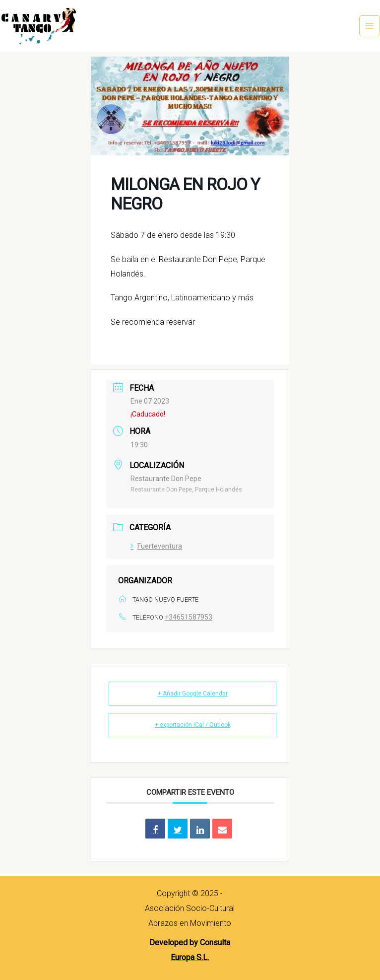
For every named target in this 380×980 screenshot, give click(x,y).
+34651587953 (189, 617)
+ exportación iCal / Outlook (193, 725)
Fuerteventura (156, 546)
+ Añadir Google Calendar (193, 694)
